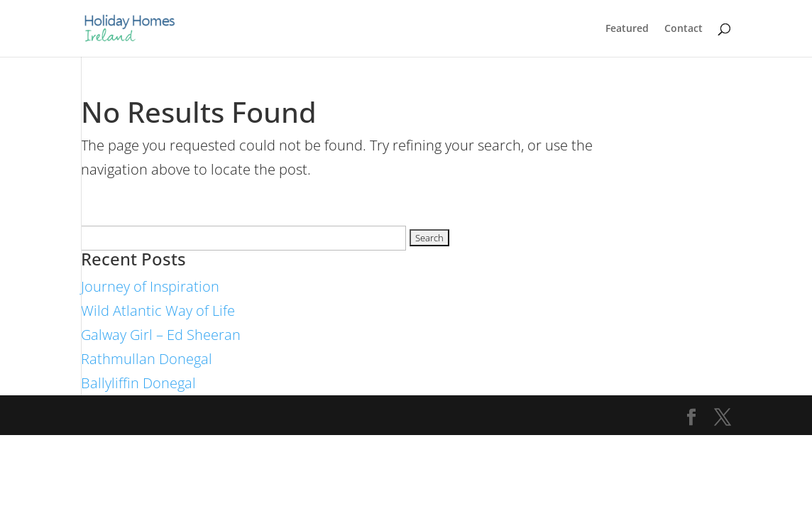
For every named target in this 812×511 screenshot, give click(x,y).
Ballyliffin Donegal (138, 383)
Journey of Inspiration (150, 286)
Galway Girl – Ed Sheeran (161, 335)
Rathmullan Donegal (147, 359)
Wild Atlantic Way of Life (158, 311)
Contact (684, 29)
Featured (627, 29)
